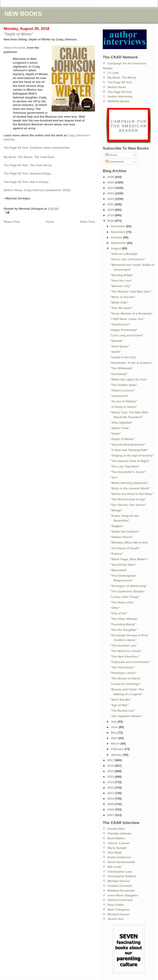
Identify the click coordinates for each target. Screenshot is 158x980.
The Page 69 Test (120, 92)
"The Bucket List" (122, 711)
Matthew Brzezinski (121, 891)
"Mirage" (116, 510)
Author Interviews (120, 96)
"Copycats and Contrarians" (130, 662)
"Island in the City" (123, 357)
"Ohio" (115, 608)
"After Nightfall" (121, 423)
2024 (111, 188)
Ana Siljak (115, 852)
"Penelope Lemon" (123, 673)
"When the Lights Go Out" (128, 379)
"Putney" (116, 554)
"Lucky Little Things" (125, 597)
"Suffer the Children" (125, 532)
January (117, 755)
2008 (111, 810)
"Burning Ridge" (122, 275)
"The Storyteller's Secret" (128, 472)
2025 (111, 182)
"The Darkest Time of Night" (130, 461)
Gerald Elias (116, 829)
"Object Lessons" (122, 390)
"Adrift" (115, 352)
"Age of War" (119, 705)
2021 (111, 204)
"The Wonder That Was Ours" (131, 292)
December (118, 226)
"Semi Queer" (120, 346)
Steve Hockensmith (121, 862)
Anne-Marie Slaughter (123, 895)
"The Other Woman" (124, 619)
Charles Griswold (120, 886)
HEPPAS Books (118, 101)
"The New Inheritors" (125, 656)
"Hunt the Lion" (121, 281)
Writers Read (117, 87)
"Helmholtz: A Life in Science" (131, 363)
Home (50, 222)
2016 (111, 766)
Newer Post (12, 222)
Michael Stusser (119, 881)
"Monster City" (120, 286)
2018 (111, 221)
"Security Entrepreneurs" (128, 445)
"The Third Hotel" (122, 667)
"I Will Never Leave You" (127, 319)
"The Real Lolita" (122, 602)
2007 (111, 815)
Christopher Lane (120, 872)
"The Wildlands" (121, 368)
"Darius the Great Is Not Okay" (132, 494)
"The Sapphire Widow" (126, 716)
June (115, 727)
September (119, 243)
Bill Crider (115, 867)
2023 (111, 193)
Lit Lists (113, 73)
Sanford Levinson (120, 900)
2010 (111, 799)
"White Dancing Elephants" (129, 483)
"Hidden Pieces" (122, 537)
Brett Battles (116, 838)
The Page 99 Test (120, 82)
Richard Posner (118, 914)
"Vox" (114, 477)
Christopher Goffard (122, 876)
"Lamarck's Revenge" (125, 684)
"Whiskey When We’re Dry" (129, 543)
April (115, 738)
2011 (111, 793)
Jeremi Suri (116, 919)
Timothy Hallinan (120, 833)
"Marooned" (118, 570)
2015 (111, 771)
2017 (111, 760)
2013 (111, 782)
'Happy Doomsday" (124, 330)
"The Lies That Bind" (125, 466)
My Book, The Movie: (29, 157)
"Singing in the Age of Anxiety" (132, 456)
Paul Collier (116, 905)
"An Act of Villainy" (124, 401)
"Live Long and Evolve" (127, 335)
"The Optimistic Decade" (127, 591)
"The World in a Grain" (126, 651)
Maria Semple (117, 848)
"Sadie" (115, 434)
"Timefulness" (120, 324)
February (118, 749)
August (116, 248)
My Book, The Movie (122, 78)
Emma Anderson (119, 857)
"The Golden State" (124, 385)
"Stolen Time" (120, 428)
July (114, 722)
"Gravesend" (119, 396)
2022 (111, 199)
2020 (111, 210)
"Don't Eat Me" (120, 700)
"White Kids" (119, 302)
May (114, 733)
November (119, 232)
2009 (111, 804)
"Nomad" (116, 341)
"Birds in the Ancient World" (130, 488)
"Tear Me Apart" (121, 308)
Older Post (87, 222)
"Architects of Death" (125, 548)
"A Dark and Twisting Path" (129, 450)
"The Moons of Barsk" (126, 678)
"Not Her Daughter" (124, 630)
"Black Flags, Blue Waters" (129, 559)
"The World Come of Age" (128, 499)
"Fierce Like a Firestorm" (128, 259)
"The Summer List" (124, 646)
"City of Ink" (119, 613)
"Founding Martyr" (123, 624)
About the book (14, 48)
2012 (111, 788)
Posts (111, 155)
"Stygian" (117, 526)
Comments (115, 162)
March (116, 744)
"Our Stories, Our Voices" (128, 505)
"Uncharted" (119, 374)
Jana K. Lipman (118, 843)
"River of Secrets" (123, 297)
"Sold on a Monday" (124, 254)
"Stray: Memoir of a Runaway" (131, 313)
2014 (111, 777)
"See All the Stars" (123, 565)
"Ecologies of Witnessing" (129, 586)
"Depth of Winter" (19, 34)
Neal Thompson (119, 910)
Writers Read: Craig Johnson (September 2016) (37, 190)
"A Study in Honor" (124, 407)
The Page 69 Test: (36, 148)
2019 (111, 215)
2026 (111, 177)
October (117, 237)
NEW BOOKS (23, 14)
